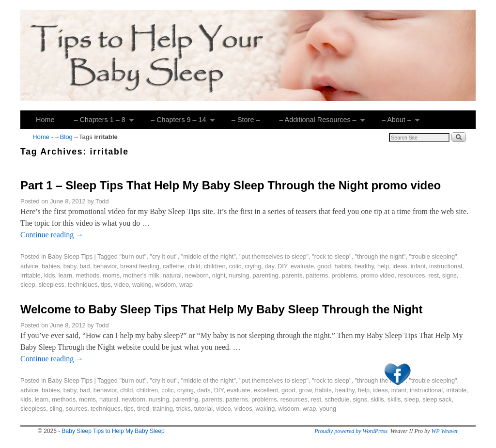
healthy (364, 266)
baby (70, 266)
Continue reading (52, 235)
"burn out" (133, 256)
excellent (266, 390)
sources (77, 409)
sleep (28, 285)
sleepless (52, 285)
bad (85, 266)
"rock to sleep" (332, 256)
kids (50, 275)
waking (142, 285)
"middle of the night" (209, 256)
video (122, 285)
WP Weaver (445, 431)
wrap (186, 285)
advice (29, 266)
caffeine (173, 266)
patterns (317, 275)
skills (394, 399)
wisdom (165, 285)
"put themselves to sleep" (274, 256)
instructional (446, 266)
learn (65, 275)
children (215, 266)
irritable (31, 275)
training (163, 409)
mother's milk (141, 275)
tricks (184, 409)
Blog (66, 137)
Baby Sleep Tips (70, 256)
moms (111, 275)
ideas (400, 266)
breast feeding (140, 266)
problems (344, 275)
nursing (239, 275)
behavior (105, 266)
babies (51, 266)
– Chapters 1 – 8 (99, 122)
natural (172, 275)
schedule (337, 399)
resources (411, 275)
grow (305, 390)
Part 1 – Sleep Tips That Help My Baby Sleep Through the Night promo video (231, 185)
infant (418, 266)
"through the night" (380, 256)
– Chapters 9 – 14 (178, 122)
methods (87, 275)
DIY (282, 266)
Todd (102, 201)
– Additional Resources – (317, 122)
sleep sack (437, 399)
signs (449, 275)
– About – (396, 122)
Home (45, 120)
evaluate (302, 266)
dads (204, 390)
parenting (266, 275)
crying (253, 266)
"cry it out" (163, 256)
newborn (197, 275)
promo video (377, 275)
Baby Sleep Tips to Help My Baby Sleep (113, 431)
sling (56, 409)
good (324, 266)
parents (292, 275)
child (194, 266)
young (328, 409)
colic (235, 266)
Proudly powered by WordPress (351, 431)
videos (243, 409)
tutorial (203, 409)
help (383, 266)
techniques (83, 285)
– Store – (246, 120)
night (219, 275)
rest (433, 275)
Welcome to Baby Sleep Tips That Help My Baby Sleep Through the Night (221, 309)
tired (143, 409)
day (269, 266)
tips (106, 285)
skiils (377, 399)
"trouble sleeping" (433, 256)
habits (343, 266)
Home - (43, 137)
